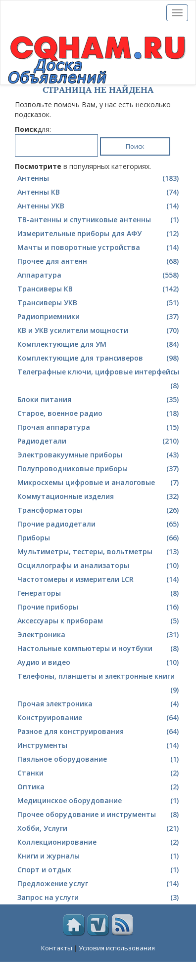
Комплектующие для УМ (99, 344)
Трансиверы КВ (99, 289)
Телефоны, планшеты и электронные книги (99, 684)
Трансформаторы (99, 510)
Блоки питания (99, 400)
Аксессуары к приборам (99, 621)
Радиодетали (99, 441)
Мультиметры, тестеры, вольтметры (99, 552)
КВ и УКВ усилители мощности (99, 330)
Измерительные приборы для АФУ (99, 234)
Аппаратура (99, 275)
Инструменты (99, 745)
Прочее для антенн (99, 261)
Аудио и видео (99, 662)
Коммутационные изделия (99, 496)
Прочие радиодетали (99, 524)
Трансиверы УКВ (99, 303)
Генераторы (99, 593)
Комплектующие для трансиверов (99, 358)
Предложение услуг (99, 884)
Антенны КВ (99, 192)
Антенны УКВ (99, 206)
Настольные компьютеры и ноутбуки (99, 649)
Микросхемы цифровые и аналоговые (99, 483)
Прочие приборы (99, 607)
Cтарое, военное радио (99, 413)
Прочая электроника (99, 704)
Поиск (135, 146)
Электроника (99, 635)
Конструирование (99, 718)
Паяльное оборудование (99, 759)
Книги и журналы (99, 856)
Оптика (99, 787)
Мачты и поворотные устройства (99, 247)
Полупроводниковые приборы (99, 469)
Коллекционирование (99, 842)
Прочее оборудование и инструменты (99, 815)
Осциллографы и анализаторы (99, 566)
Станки (99, 773)
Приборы (99, 538)
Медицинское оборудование (99, 801)
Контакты (57, 948)
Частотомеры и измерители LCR (99, 579)
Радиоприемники (99, 317)
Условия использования (117, 948)
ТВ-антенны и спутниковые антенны (99, 220)
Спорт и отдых (99, 870)
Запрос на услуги (99, 898)
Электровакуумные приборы (99, 455)
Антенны (99, 178)
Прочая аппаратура (99, 427)
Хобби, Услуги (99, 828)
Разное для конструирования (99, 732)
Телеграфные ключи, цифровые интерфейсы (99, 380)
